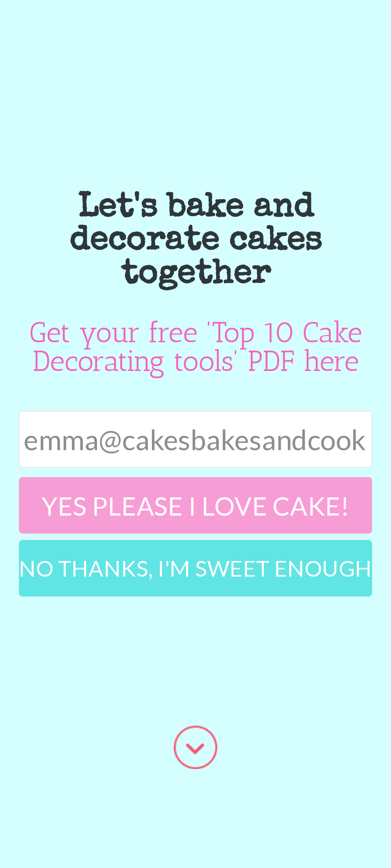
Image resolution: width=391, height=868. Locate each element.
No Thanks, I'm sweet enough (195, 568)
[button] (195, 242)
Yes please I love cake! (195, 505)
